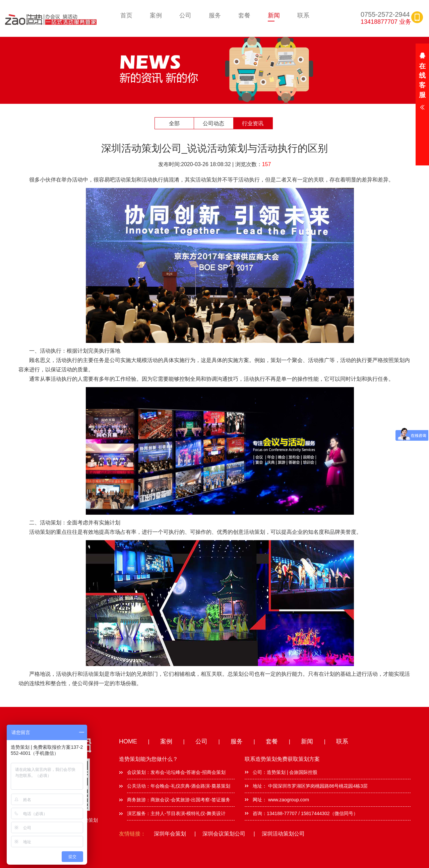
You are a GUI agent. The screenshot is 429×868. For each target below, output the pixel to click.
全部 (174, 123)
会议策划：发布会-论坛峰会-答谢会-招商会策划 (176, 772)
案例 (156, 15)
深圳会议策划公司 (224, 834)
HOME (128, 741)
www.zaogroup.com (288, 800)
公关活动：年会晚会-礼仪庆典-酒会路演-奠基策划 (179, 786)
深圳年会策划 (170, 834)
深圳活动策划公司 (283, 834)
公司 (185, 15)
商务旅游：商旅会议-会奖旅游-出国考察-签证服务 (179, 800)
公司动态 (213, 123)
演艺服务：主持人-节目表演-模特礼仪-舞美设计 (176, 813)
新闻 (274, 15)
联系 (303, 15)
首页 (126, 15)
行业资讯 (253, 123)
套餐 (244, 15)
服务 (215, 15)
